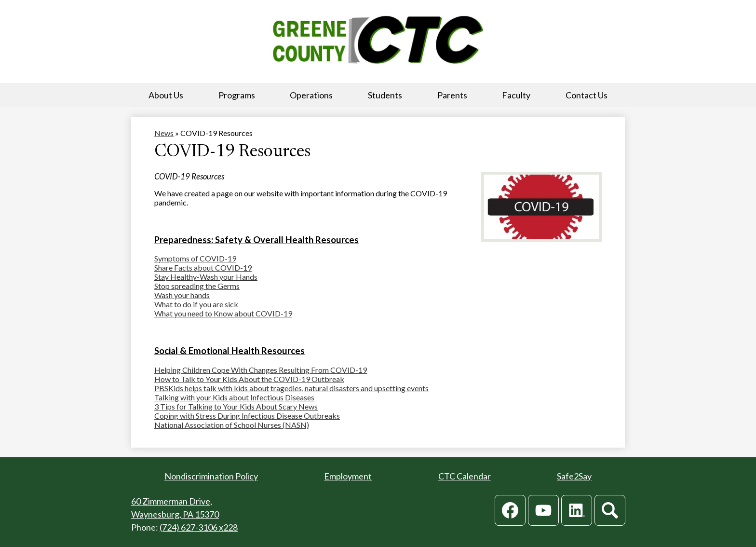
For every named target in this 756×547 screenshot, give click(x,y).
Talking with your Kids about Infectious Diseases (234, 397)
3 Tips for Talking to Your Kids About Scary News (236, 406)
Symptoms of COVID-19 (195, 258)
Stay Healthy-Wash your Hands (206, 277)
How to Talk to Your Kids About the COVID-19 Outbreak (249, 379)
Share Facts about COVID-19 (203, 267)
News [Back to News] (164, 133)
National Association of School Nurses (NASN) (232, 425)
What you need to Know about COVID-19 (223, 313)
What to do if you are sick (196, 304)
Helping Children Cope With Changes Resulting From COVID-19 (261, 370)
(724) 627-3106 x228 (199, 527)
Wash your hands (182, 295)
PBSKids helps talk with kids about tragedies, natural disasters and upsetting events (291, 388)
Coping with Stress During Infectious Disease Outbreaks (247, 416)
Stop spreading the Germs (197, 286)
